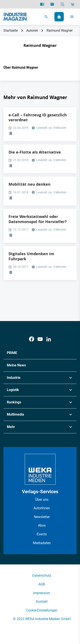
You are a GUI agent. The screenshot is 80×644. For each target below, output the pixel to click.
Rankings (14, 402)
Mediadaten (42, 543)
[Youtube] (40, 339)
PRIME (12, 353)
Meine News (16, 365)
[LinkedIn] (49, 339)
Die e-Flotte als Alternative (35, 152)
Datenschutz (42, 575)
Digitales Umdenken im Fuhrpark (31, 256)
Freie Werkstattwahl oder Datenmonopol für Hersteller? (38, 219)
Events (42, 534)
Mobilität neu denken (30, 184)
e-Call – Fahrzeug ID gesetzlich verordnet (38, 117)
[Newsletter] (52, 4)
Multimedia (15, 414)
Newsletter (42, 517)
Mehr (11, 427)
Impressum (42, 593)
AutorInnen (42, 508)
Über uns (42, 500)
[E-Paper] (42, 4)
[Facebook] (32, 339)
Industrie (14, 378)
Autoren (32, 30)
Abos (42, 525)
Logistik (13, 390)
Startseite (11, 30)
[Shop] (72, 4)
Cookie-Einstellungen (42, 610)
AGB (42, 584)
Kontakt (42, 602)
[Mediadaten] (62, 4)
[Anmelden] (59, 17)
